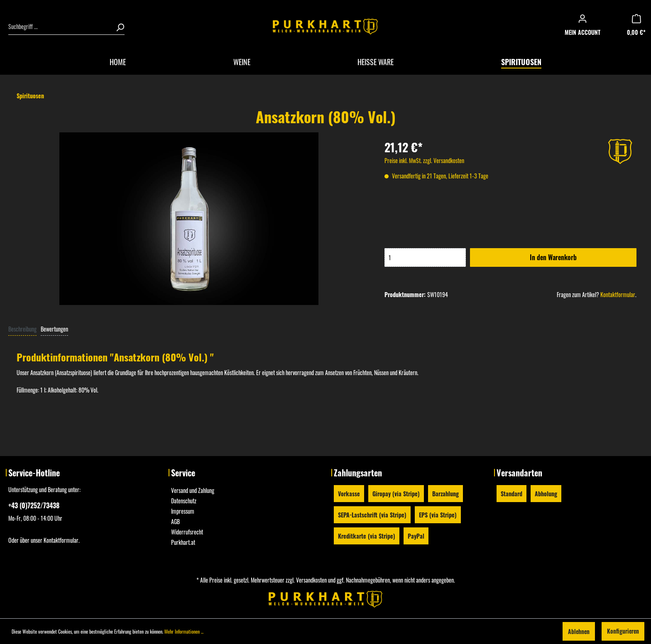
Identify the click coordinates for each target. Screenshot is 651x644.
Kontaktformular (618, 294)
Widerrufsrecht (187, 532)
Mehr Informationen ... (184, 631)
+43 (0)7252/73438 (34, 505)
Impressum (183, 511)
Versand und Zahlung (193, 490)
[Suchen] (117, 27)
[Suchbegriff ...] (60, 27)
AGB (175, 521)
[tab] (22, 328)
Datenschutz (184, 501)
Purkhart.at (183, 542)
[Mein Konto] (585, 27)
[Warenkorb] (639, 27)
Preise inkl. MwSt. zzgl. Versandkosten (424, 160)
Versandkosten (311, 580)
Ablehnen (579, 631)
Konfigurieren (623, 631)
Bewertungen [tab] (54, 329)
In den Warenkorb (553, 257)
